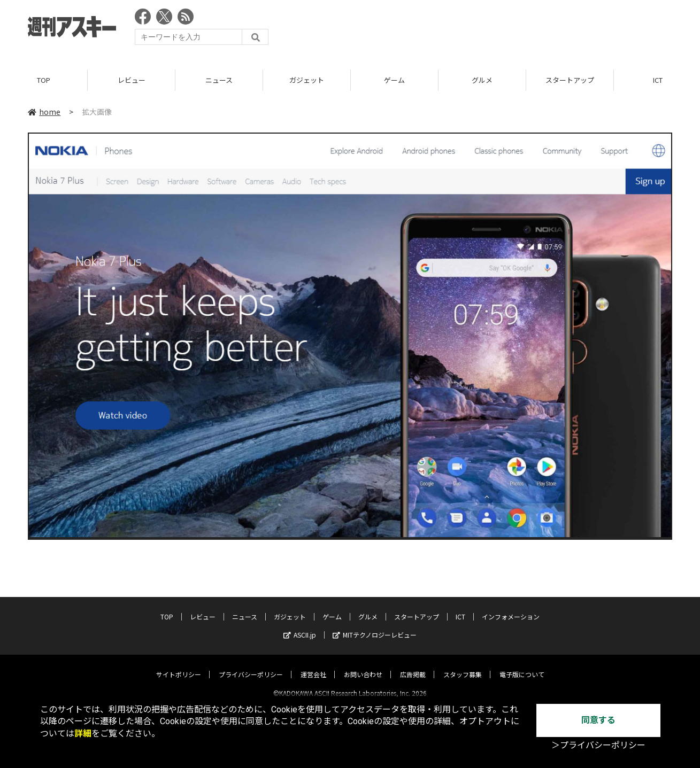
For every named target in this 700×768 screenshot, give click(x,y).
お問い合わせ (363, 665)
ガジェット (307, 80)
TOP (44, 80)
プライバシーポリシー (251, 665)
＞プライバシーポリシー (598, 745)
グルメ (482, 80)
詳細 (83, 734)
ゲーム (394, 80)
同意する (598, 720)
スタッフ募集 (463, 665)
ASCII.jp (300, 626)
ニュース (219, 80)
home (44, 112)
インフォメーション (511, 607)
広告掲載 (413, 665)
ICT (460, 607)
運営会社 (313, 665)
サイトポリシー (179, 665)
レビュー (132, 80)
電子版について (522, 665)
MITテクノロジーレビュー (375, 626)
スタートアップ (570, 80)
